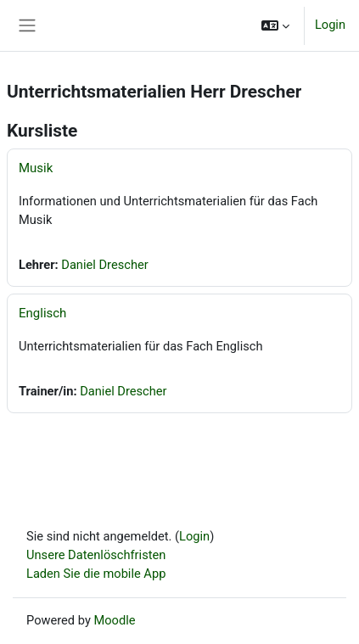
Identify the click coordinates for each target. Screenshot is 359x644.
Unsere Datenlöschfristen (96, 555)
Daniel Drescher (104, 265)
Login (330, 25)
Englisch (42, 313)
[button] (275, 25)
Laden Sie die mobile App (96, 574)
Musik (36, 168)
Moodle (114, 620)
